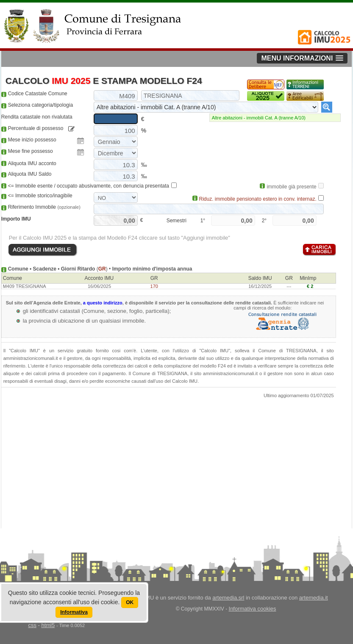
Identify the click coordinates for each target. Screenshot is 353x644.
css (32, 625)
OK (130, 603)
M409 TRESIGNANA (25, 286)
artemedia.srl (228, 598)
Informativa (74, 612)
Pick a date (81, 141)
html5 (48, 625)
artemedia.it (314, 598)
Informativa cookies (253, 609)
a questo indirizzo (103, 303)
